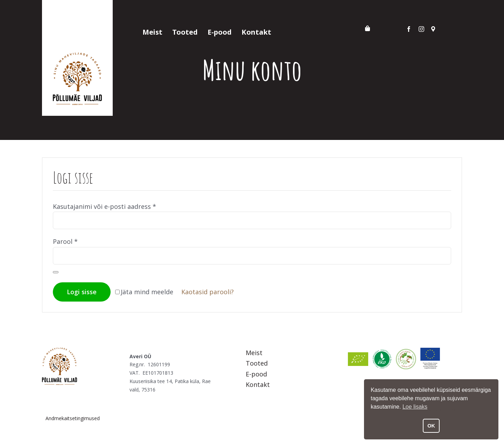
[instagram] (421, 29)
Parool (65, 241)
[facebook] (409, 29)
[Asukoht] (433, 29)
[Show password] (56, 272)
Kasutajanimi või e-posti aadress (104, 206)
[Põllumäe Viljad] (59, 351)
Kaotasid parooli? (208, 292)
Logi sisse (82, 292)
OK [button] (431, 426)
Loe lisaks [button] (415, 407)
